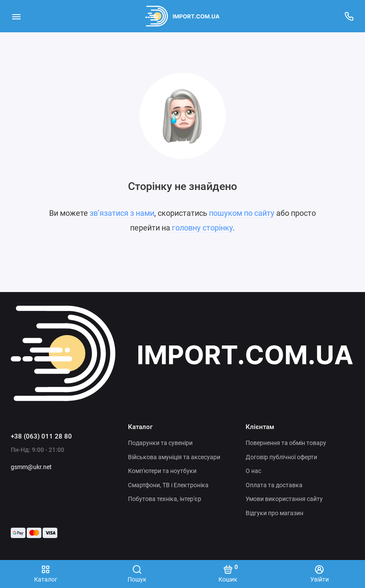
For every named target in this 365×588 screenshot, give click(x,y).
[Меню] (16, 16)
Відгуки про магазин (275, 513)
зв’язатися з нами (122, 213)
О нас (253, 471)
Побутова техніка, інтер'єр (165, 499)
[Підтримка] (349, 16)
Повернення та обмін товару (286, 443)
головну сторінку (202, 228)
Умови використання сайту (284, 499)
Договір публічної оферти (281, 457)
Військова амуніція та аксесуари (174, 457)
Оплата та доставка (274, 485)
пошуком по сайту (242, 213)
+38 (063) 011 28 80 (41, 436)
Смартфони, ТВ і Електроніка (168, 485)
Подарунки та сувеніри (160, 443)
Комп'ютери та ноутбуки (162, 471)
